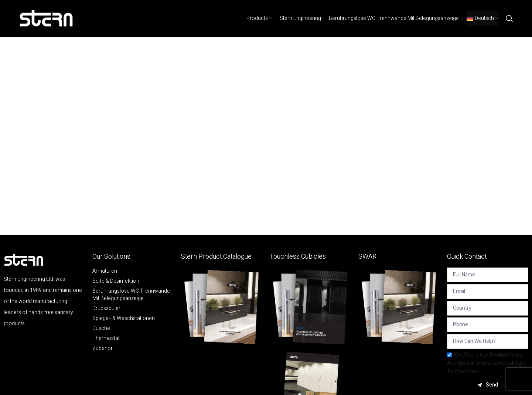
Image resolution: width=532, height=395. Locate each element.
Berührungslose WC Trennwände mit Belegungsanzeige (131, 295)
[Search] (509, 18)
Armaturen (105, 271)
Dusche (101, 328)
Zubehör (103, 348)
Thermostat (106, 338)
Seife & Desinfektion (116, 281)
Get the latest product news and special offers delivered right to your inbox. (487, 363)
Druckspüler (106, 309)
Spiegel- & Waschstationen (124, 319)
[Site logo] (47, 18)
